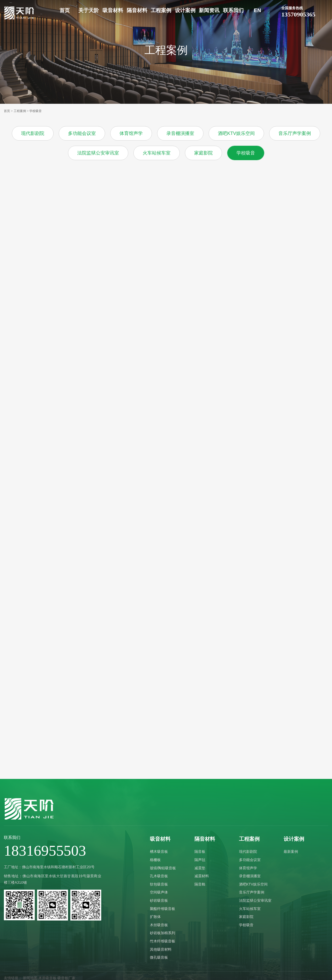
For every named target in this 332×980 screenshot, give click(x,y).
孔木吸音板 (159, 876)
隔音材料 (137, 10)
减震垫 (200, 868)
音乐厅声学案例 (295, 133)
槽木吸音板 (159, 852)
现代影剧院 (33, 133)
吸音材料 (113, 10)
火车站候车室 (157, 153)
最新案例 (291, 852)
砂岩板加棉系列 (163, 933)
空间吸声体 (159, 892)
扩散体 (155, 917)
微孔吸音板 (159, 957)
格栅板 (155, 860)
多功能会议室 (82, 133)
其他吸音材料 (161, 949)
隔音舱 (200, 884)
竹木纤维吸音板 (163, 941)
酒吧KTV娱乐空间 (236, 133)
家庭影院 (203, 153)
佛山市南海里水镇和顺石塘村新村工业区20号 (58, 867)
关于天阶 (89, 10)
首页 (65, 10)
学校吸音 (36, 111)
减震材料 (202, 876)
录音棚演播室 (180, 133)
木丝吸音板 (159, 925)
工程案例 (161, 10)
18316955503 (45, 851)
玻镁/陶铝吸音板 (163, 868)
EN (258, 10)
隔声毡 (200, 860)
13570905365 (305, 11)
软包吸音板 (159, 884)
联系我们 (233, 10)
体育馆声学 (131, 133)
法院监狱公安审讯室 (98, 153)
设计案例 (185, 10)
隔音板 (200, 852)
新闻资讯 (209, 10)
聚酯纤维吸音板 (163, 909)
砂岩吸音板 (159, 900)
